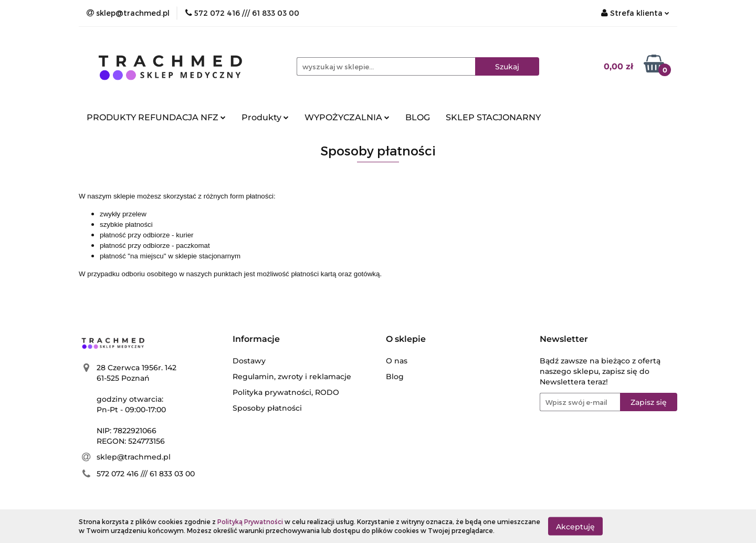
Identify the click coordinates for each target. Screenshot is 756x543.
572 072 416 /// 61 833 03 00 (146, 474)
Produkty (265, 117)
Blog (395, 377)
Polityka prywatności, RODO (286, 392)
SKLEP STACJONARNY (493, 117)
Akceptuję (575, 526)
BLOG (418, 117)
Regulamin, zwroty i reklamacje (292, 377)
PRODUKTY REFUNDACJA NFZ (156, 117)
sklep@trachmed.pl (134, 457)
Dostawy (249, 361)
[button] (256, 340)
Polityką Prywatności (250, 521)
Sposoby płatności (267, 408)
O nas (397, 361)
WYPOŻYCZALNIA (347, 117)
